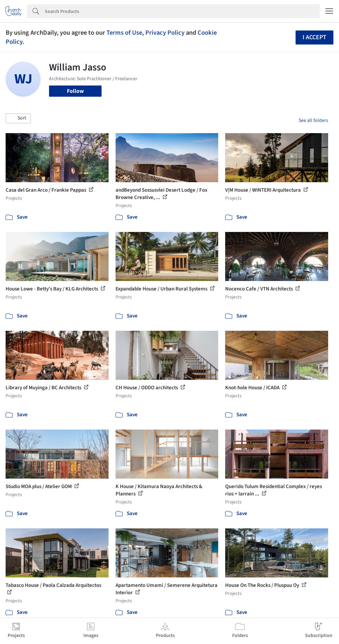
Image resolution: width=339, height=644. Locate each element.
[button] (18, 118)
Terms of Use (124, 33)
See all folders (313, 121)
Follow (75, 91)
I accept (314, 37)
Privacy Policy (165, 33)
